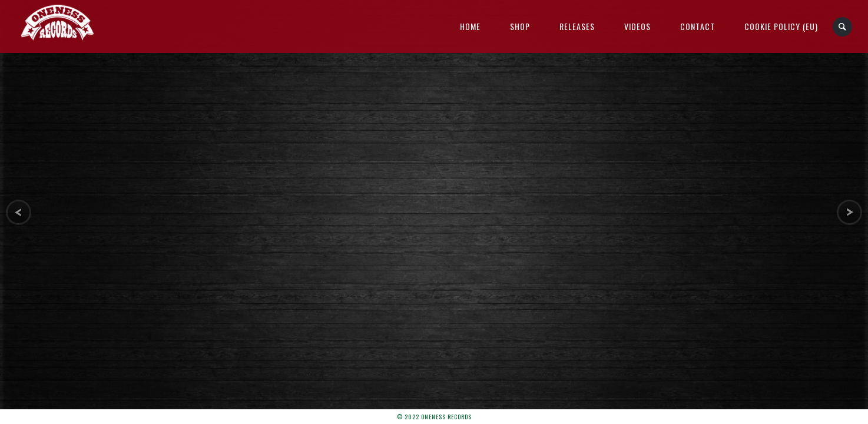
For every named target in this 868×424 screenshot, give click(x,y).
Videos (637, 26)
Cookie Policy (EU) (781, 26)
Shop (520, 26)
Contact (698, 26)
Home (470, 26)
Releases (577, 26)
